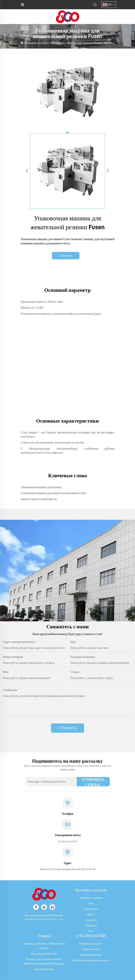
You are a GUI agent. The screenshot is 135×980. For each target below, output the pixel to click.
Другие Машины (44, 969)
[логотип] (68, 16)
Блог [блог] (91, 931)
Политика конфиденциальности (91, 960)
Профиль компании (91, 944)
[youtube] (44, 907)
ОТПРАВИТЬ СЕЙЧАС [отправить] (93, 782)
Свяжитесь (91, 926)
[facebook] (36, 907)
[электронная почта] (68, 841)
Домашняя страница (36, 43)
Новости (91, 920)
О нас (91, 903)
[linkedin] (52, 907)
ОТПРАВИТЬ (67, 728)
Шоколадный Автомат (44, 954)
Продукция (57, 43)
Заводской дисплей (91, 955)
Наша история (91, 949)
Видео (91, 915)
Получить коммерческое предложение (66, 257)
